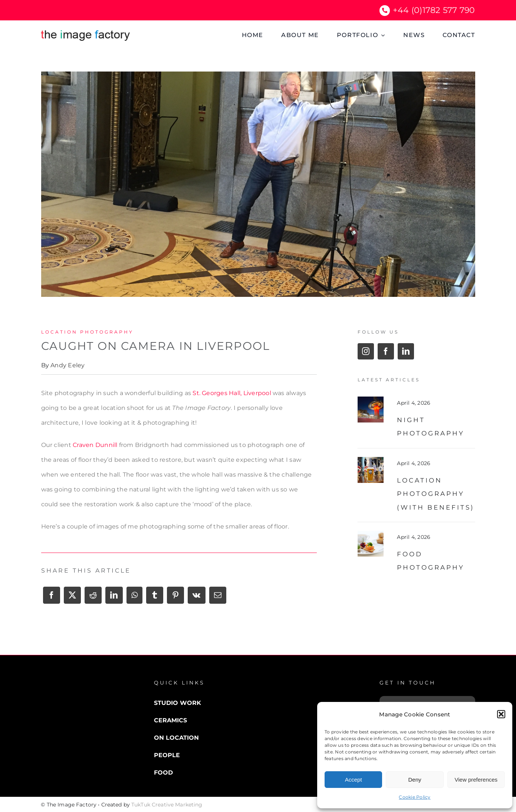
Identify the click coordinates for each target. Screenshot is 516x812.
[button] (501, 714)
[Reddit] (93, 598)
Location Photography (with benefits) (436, 494)
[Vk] (196, 598)
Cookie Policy (415, 797)
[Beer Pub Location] (371, 460)
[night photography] (371, 399)
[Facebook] (52, 598)
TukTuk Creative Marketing (167, 805)
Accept (354, 780)
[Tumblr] (155, 598)
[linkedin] (406, 351)
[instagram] (366, 351)
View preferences (476, 780)
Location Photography (87, 332)
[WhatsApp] (134, 598)
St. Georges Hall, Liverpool (232, 393)
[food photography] (371, 533)
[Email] (218, 598)
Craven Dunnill (95, 445)
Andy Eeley (68, 365)
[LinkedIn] (114, 598)
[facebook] (386, 351)
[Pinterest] (175, 598)
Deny (415, 780)
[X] (72, 598)
